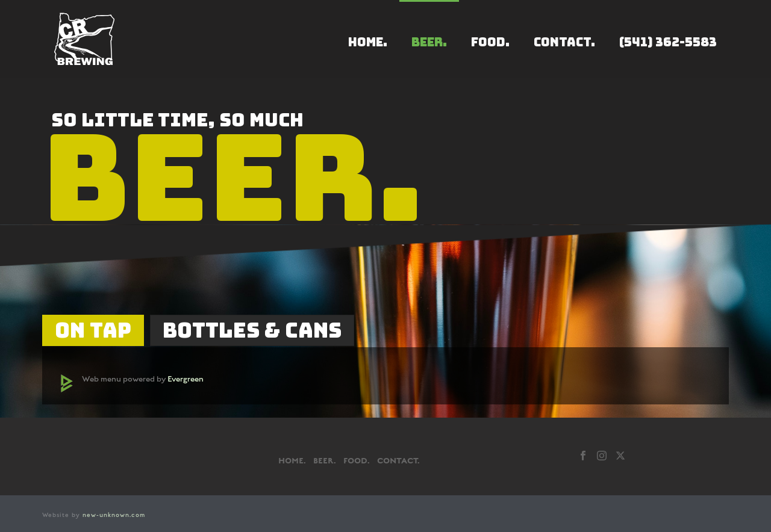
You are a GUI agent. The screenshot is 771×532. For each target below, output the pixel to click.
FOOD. (490, 42)
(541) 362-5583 (668, 42)
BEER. (429, 42)
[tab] (93, 330)
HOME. (368, 42)
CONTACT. (564, 42)
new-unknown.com (114, 515)
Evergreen (186, 379)
